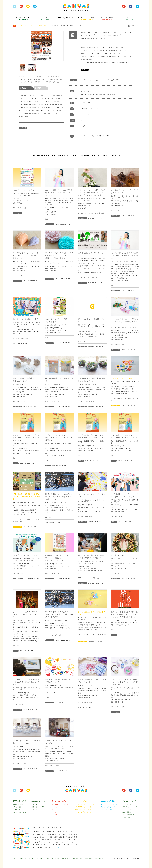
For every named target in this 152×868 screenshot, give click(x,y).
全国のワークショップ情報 (82, 809)
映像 (60, 635)
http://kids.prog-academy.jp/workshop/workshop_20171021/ (100, 80)
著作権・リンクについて (37, 859)
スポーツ (52, 517)
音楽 (18, 646)
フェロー (34, 809)
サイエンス (88, 213)
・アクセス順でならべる (108, 807)
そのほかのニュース (129, 817)
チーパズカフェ (87, 91)
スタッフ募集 (66, 859)
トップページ (22, 26)
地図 (79, 341)
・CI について (17, 809)
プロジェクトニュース (130, 807)
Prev (22, 47)
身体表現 (81, 517)
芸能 (14, 458)
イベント (16, 463)
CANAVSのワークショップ (83, 807)
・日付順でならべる (106, 809)
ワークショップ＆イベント (39, 26)
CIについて (58, 847)
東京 (134, 398)
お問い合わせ (99, 859)
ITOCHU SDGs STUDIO (119, 398)
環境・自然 (97, 213)
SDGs (130, 398)
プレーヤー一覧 (37, 804)
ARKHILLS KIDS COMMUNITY (23, 520)
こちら (83, 126)
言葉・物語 (114, 517)
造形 (25, 208)
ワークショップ (17, 213)
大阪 (84, 341)
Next (61, 47)
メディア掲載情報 (128, 815)
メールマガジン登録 (53, 859)
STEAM (81, 578)
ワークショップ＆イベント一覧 (84, 804)
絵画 (14, 208)
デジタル (22, 705)
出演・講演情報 (128, 812)
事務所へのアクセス (19, 812)
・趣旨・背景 (17, 807)
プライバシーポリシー (20, 859)
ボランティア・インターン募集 (82, 859)
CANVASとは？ (18, 804)
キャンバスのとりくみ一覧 (108, 804)
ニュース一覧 (127, 804)
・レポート (56, 812)
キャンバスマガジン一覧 (60, 804)
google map (111, 94)
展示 (15, 578)
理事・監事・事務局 (38, 807)
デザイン (20, 208)
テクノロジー (60, 517)
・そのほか (56, 815)
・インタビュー (57, 807)
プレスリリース (128, 809)
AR (46, 517)
